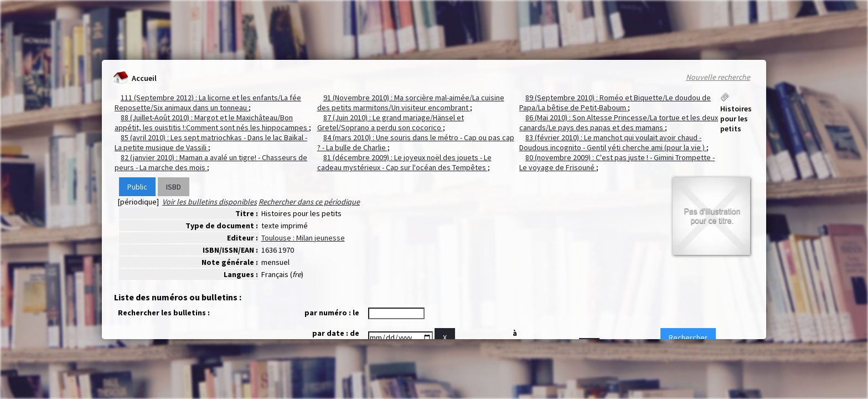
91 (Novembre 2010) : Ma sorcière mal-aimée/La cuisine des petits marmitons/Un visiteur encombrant (411, 103)
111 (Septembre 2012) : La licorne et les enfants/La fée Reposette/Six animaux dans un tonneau (208, 103)
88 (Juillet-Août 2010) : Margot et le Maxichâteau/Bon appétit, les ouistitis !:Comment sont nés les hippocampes (212, 122)
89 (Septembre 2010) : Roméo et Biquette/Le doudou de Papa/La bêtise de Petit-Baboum (615, 103)
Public (137, 187)
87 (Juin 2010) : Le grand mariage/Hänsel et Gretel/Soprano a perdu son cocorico (391, 122)
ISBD (174, 187)
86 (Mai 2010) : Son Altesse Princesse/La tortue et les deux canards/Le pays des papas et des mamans (619, 122)
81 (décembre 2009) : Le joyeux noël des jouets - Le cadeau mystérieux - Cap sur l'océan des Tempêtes (404, 162)
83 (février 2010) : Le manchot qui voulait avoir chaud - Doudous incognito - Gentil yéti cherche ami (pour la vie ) (613, 142)
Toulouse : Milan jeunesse (303, 238)
